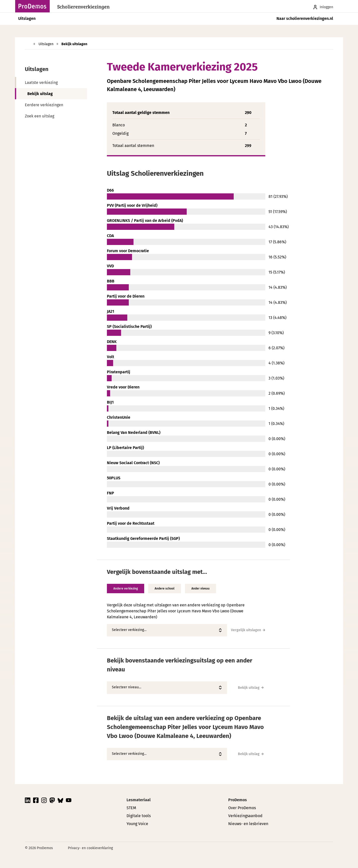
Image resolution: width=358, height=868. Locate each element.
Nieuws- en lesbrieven (248, 824)
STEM (131, 808)
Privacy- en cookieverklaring (90, 848)
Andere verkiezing (126, 589)
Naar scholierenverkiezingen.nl (305, 18)
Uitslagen (27, 18)
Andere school (165, 589)
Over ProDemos (242, 808)
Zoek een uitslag (40, 116)
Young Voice (137, 824)
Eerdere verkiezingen (44, 105)
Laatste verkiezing (41, 83)
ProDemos (238, 800)
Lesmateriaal (139, 800)
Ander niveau (201, 589)
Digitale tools (139, 816)
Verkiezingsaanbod (245, 816)
